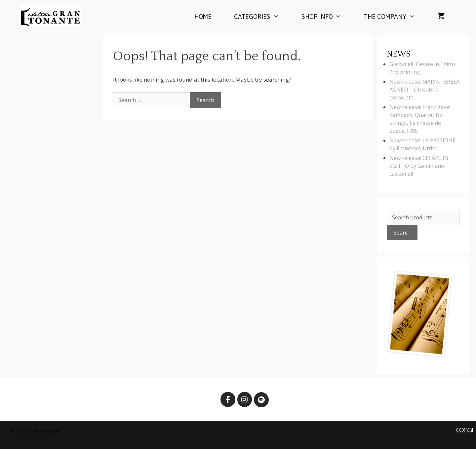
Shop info (327, 17)
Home (203, 17)
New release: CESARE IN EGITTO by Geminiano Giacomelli (419, 166)
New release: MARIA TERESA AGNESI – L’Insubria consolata (424, 90)
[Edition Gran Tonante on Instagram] (245, 399)
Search (402, 233)
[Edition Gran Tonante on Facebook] (228, 399)
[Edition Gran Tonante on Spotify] (261, 400)
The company (395, 17)
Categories (262, 17)
